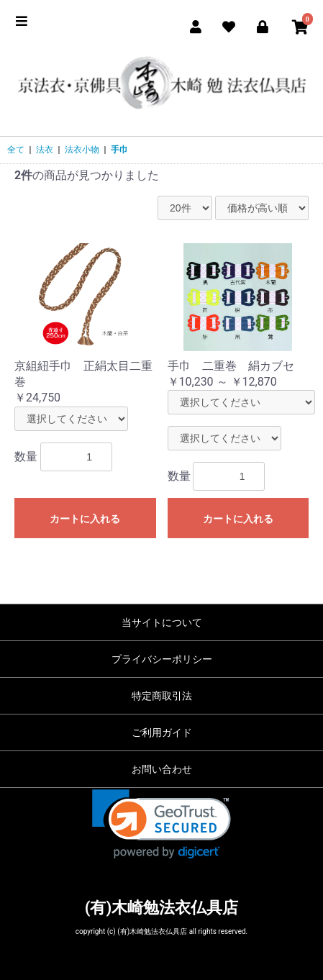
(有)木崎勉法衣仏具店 (161, 908)
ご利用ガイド (162, 732)
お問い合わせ (162, 769)
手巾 (119, 150)
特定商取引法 (162, 696)
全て (16, 150)
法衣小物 (82, 150)
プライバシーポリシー (162, 659)
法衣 (45, 150)
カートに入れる (85, 519)
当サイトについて (162, 622)
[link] (161, 824)
